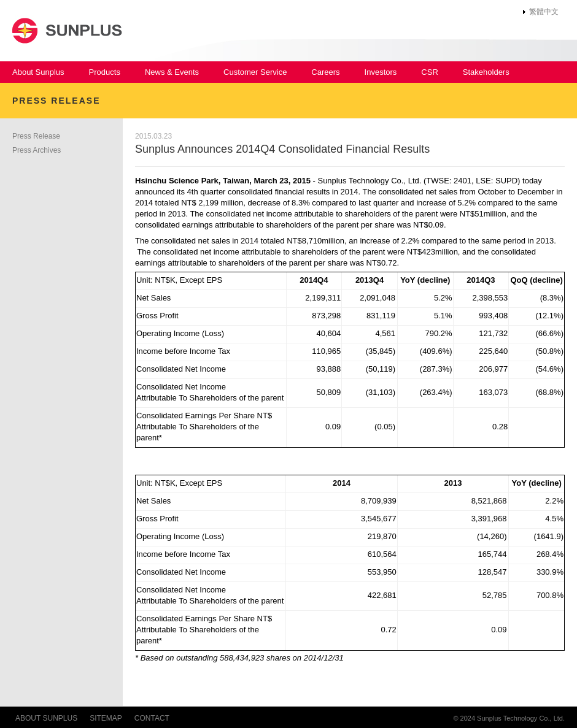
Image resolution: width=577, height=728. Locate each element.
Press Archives (37, 150)
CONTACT (152, 718)
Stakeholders (486, 72)
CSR (429, 72)
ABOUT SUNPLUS (46, 718)
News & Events (172, 72)
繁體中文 (544, 12)
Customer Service (255, 72)
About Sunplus (38, 72)
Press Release (36, 136)
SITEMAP (106, 718)
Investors (381, 72)
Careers (325, 72)
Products (105, 72)
